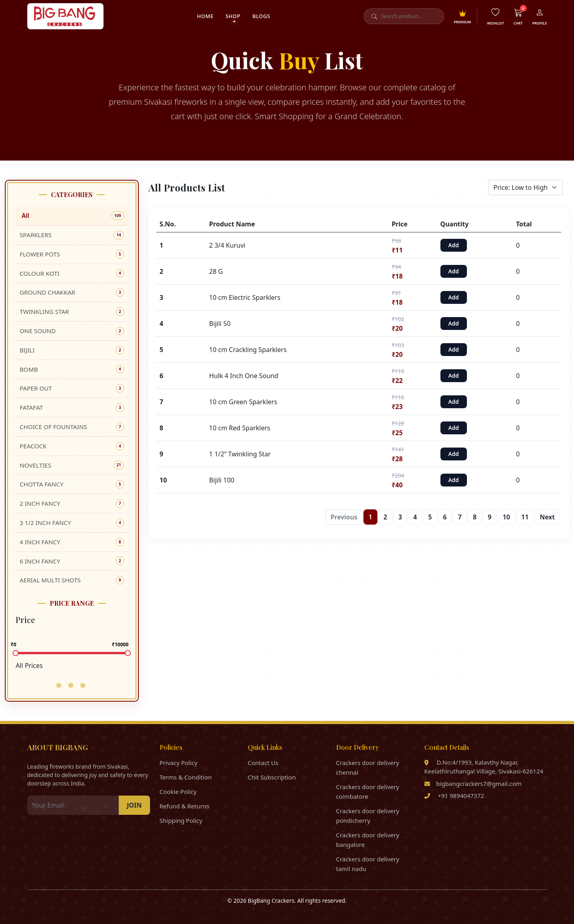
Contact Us (263, 763)
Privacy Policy (179, 763)
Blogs (261, 16)
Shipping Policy (181, 820)
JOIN (134, 805)
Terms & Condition (186, 777)
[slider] (16, 653)
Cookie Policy (178, 792)
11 (525, 517)
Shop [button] (233, 16)
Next (547, 517)
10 (506, 517)
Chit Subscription (272, 777)
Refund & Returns (185, 806)
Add (454, 245)
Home (205, 16)
